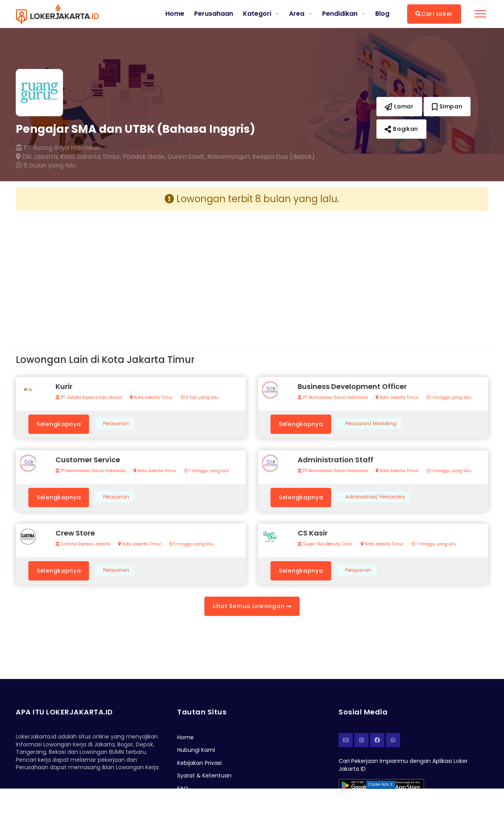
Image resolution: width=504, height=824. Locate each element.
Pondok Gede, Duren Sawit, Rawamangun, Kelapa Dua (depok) (219, 157)
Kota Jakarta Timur (151, 398)
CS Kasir (313, 533)
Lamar (399, 106)
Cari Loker (434, 14)
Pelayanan (116, 424)
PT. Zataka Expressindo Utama (89, 398)
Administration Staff (335, 460)
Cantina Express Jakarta (83, 544)
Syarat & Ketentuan (204, 776)
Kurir (64, 386)
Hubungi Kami (196, 750)
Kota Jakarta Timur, (91, 157)
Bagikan (401, 129)
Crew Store (75, 533)
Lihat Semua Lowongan (252, 606)
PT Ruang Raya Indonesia (58, 148)
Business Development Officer (352, 386)
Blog (382, 14)
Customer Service (88, 460)
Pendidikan (340, 14)
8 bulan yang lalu (46, 166)
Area (297, 14)
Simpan (447, 106)
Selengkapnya (59, 424)
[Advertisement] (131, 272)
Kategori (257, 14)
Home (175, 14)
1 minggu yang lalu (449, 398)
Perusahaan (214, 14)
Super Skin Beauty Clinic (325, 544)
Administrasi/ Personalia (375, 497)
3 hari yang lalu (200, 398)
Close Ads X (381, 784)
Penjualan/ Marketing (371, 424)
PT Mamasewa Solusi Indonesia (333, 398)
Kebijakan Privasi (199, 763)
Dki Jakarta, (37, 157)
